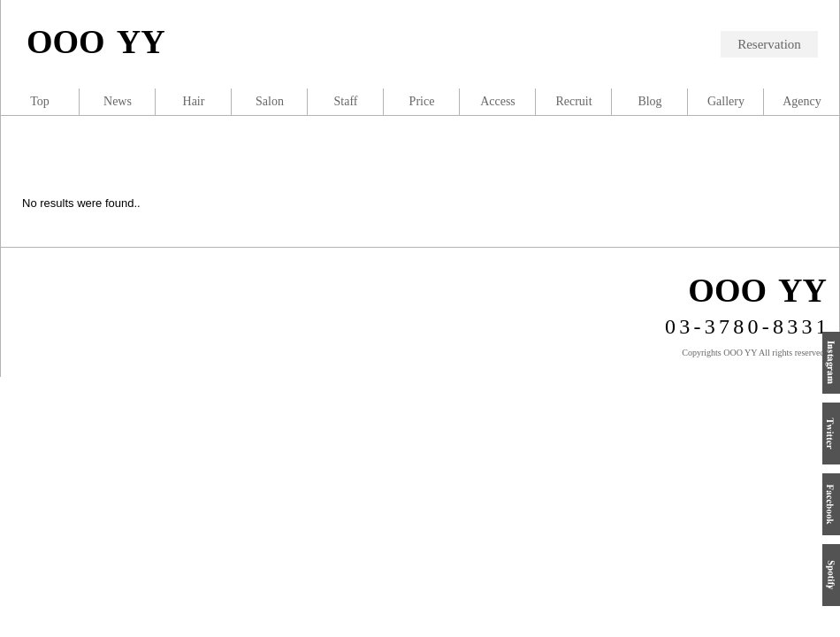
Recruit (573, 101)
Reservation (769, 44)
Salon (270, 101)
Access (498, 101)
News (118, 101)
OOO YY (96, 42)
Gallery (726, 101)
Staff (346, 101)
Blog (649, 101)
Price (422, 101)
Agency (802, 101)
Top (40, 101)
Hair (194, 101)
